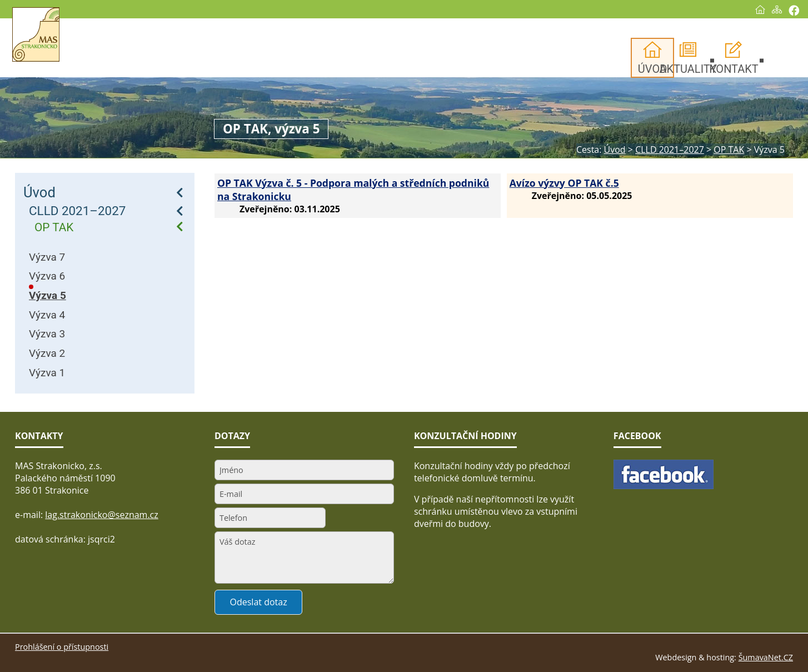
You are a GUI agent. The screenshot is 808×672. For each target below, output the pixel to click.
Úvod (39, 192)
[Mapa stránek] (763, 9)
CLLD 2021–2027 (77, 211)
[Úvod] (746, 9)
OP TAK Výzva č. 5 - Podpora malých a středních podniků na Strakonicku (353, 190)
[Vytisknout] (780, 10)
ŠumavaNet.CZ (766, 657)
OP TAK (54, 227)
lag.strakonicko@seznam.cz (102, 515)
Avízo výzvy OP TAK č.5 (564, 183)
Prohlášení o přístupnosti (62, 647)
